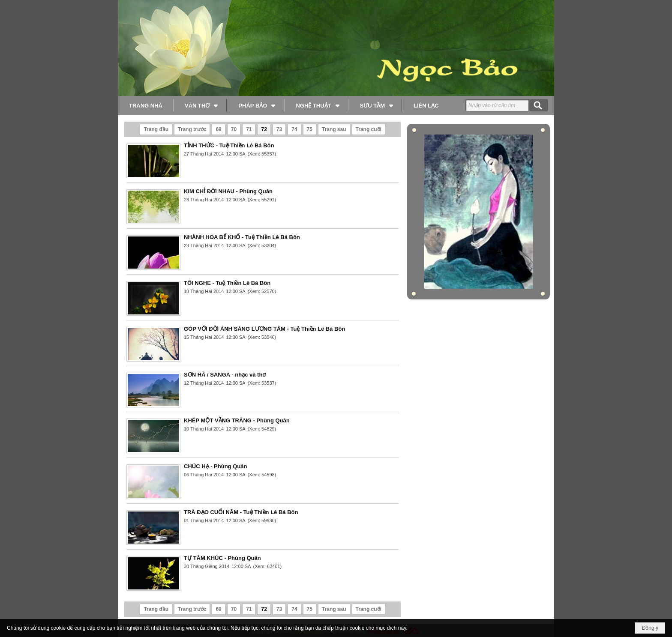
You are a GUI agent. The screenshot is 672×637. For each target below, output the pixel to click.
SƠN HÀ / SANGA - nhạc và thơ (225, 375)
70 (234, 129)
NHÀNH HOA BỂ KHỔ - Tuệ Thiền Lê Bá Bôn (242, 237)
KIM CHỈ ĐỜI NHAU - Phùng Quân (228, 191)
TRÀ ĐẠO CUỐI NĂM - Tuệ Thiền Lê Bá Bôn (241, 512)
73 (279, 129)
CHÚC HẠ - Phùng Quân (215, 466)
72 (264, 129)
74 (294, 129)
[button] (200, 105)
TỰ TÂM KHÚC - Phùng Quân (222, 558)
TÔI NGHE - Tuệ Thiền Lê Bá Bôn (227, 283)
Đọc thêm (388, 163)
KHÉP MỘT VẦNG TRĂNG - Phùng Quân (237, 420)
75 (310, 129)
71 (249, 129)
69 (218, 129)
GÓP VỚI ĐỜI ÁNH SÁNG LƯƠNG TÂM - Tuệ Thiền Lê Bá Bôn (264, 329)
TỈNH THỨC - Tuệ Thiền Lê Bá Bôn (229, 145)
